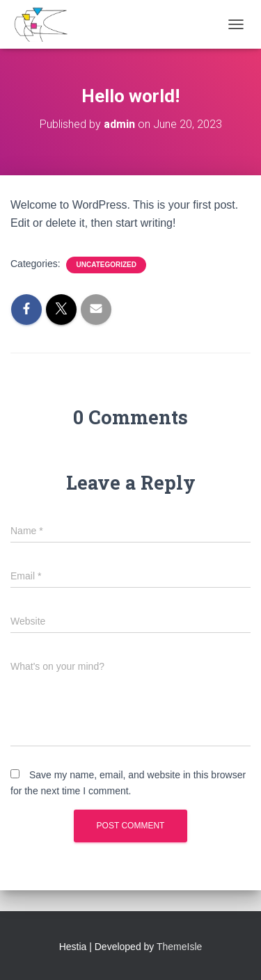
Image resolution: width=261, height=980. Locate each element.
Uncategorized (106, 265)
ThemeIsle (179, 947)
